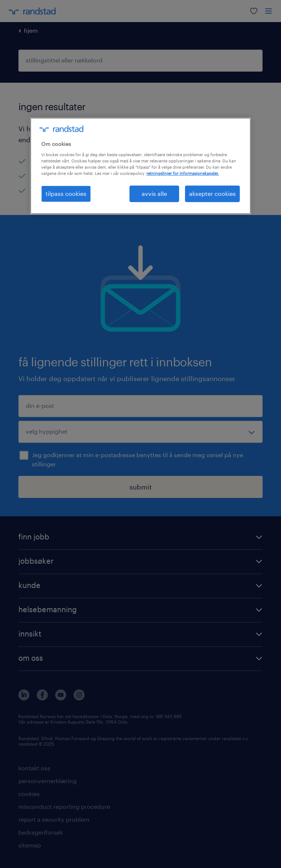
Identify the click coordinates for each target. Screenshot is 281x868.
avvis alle (154, 193)
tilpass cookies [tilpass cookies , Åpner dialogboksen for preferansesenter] (66, 193)
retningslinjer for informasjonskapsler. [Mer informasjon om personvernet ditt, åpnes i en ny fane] (183, 173)
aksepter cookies (212, 193)
